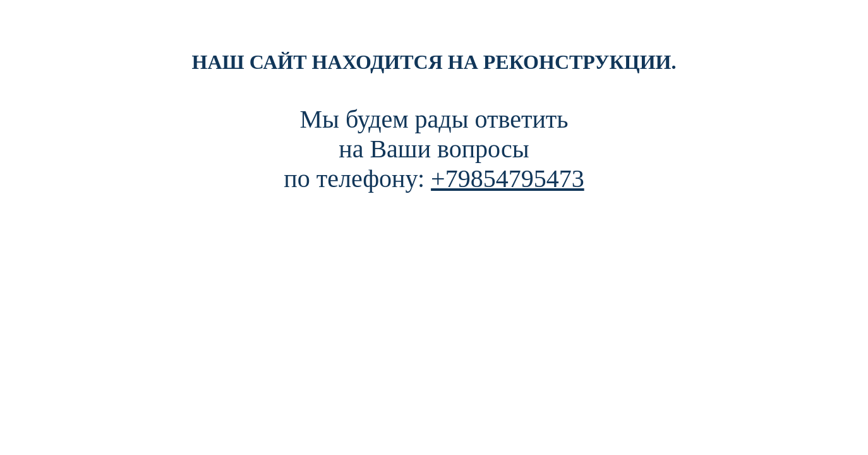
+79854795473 (508, 179)
